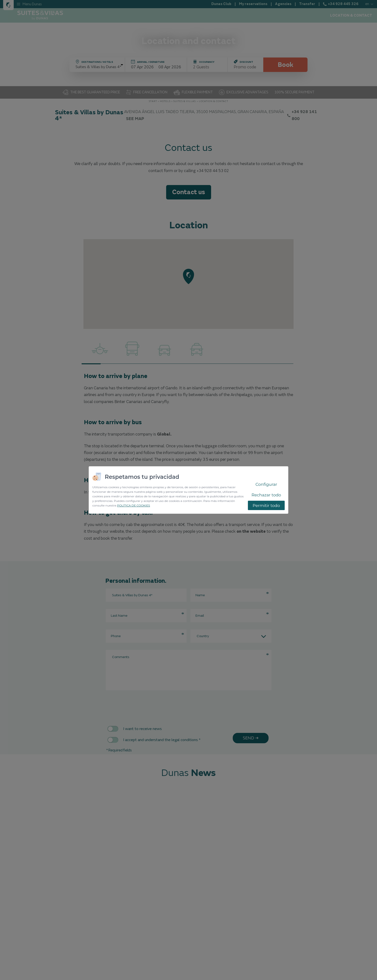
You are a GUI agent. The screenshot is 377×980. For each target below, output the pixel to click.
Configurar (266, 484)
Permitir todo (266, 506)
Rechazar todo (266, 495)
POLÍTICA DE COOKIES (134, 505)
